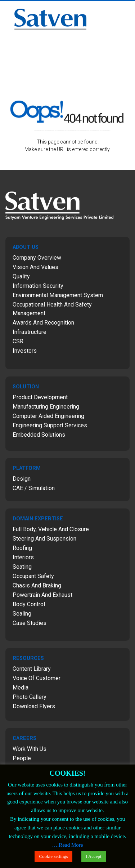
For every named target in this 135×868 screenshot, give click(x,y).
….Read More (68, 845)
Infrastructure (30, 332)
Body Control (29, 604)
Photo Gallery (30, 697)
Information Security (38, 286)
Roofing (22, 548)
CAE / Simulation (34, 488)
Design (22, 479)
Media (21, 688)
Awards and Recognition (43, 323)
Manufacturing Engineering (46, 407)
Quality (21, 276)
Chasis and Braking (37, 585)
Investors (25, 351)
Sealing (22, 614)
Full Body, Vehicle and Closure (51, 529)
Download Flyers (34, 706)
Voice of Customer (37, 678)
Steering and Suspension (44, 539)
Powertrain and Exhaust (42, 595)
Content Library (32, 669)
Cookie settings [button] (53, 856)
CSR (18, 341)
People (22, 758)
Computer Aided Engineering (48, 416)
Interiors (23, 557)
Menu (126, 10)
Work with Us (30, 749)
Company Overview (37, 258)
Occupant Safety (33, 576)
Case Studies (30, 623)
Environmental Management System (58, 295)
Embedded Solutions (39, 435)
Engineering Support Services (50, 425)
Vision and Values (35, 267)
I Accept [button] (94, 856)
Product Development (40, 397)
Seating (22, 567)
